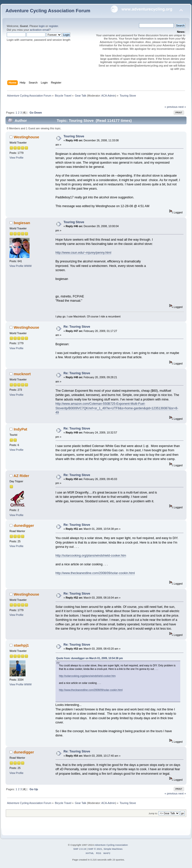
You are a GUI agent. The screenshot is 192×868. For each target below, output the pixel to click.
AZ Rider (21, 476)
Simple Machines (113, 849)
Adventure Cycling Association (111, 845)
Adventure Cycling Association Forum (48, 11)
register (53, 26)
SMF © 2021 (95, 849)
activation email (39, 30)
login (42, 26)
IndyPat (20, 429)
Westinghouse (26, 137)
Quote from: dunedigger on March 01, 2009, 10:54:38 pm (90, 658)
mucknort (22, 374)
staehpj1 (21, 645)
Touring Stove (74, 136)
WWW (28, 266)
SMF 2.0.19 (80, 849)
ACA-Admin (108, 96)
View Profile (16, 158)
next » (182, 107)
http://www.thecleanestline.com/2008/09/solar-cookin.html (95, 573)
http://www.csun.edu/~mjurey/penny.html (83, 253)
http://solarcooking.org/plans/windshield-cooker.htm (91, 556)
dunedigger (24, 525)
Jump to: (153, 813)
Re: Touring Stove (77, 327)
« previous (171, 107)
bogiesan (22, 223)
